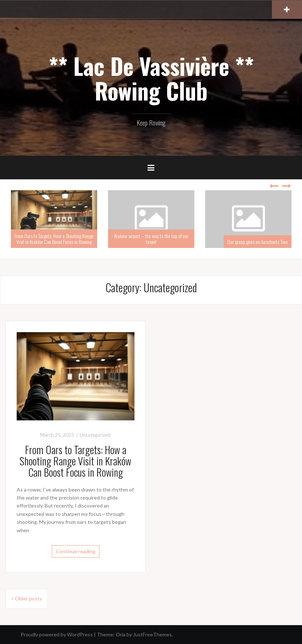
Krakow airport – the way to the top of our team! (151, 239)
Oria (121, 634)
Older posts (28, 598)
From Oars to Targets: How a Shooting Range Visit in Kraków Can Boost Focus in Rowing (54, 239)
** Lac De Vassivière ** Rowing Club (151, 78)
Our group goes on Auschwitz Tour (258, 242)
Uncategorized (95, 435)
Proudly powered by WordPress (57, 634)
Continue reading (76, 551)
